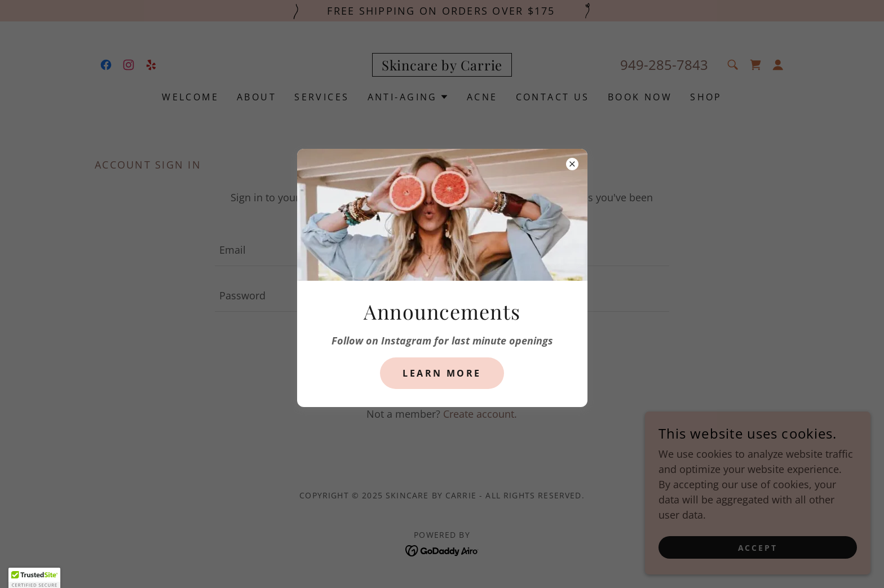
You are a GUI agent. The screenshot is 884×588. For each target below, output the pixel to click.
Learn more (442, 373)
